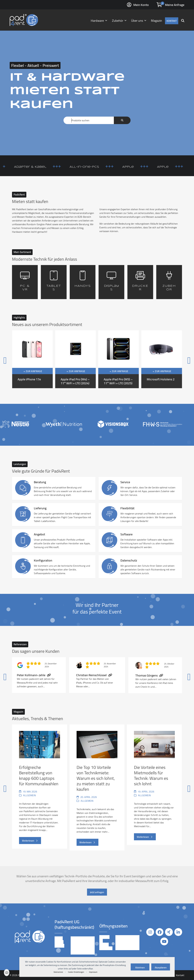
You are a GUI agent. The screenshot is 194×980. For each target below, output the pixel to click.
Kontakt (180, 975)
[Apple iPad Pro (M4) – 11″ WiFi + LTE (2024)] (75, 359)
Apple (142, 167)
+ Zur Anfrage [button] (33, 371)
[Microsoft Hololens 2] (162, 359)
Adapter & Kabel (44, 167)
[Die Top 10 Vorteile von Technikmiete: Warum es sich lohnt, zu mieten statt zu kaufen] (97, 787)
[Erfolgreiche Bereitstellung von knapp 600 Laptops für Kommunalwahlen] (39, 787)
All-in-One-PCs (98, 167)
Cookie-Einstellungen (76, 972)
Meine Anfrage (175, 5)
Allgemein (29, 795)
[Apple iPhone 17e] (32, 359)
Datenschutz (58, 972)
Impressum (93, 972)
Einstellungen (7, 973)
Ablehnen (140, 968)
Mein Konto (141, 5)
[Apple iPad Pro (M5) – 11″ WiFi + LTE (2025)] (119, 359)
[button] (183, 20)
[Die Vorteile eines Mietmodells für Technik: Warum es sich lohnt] (154, 787)
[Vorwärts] (177, 359)
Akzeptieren (161, 968)
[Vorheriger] (17, 359)
